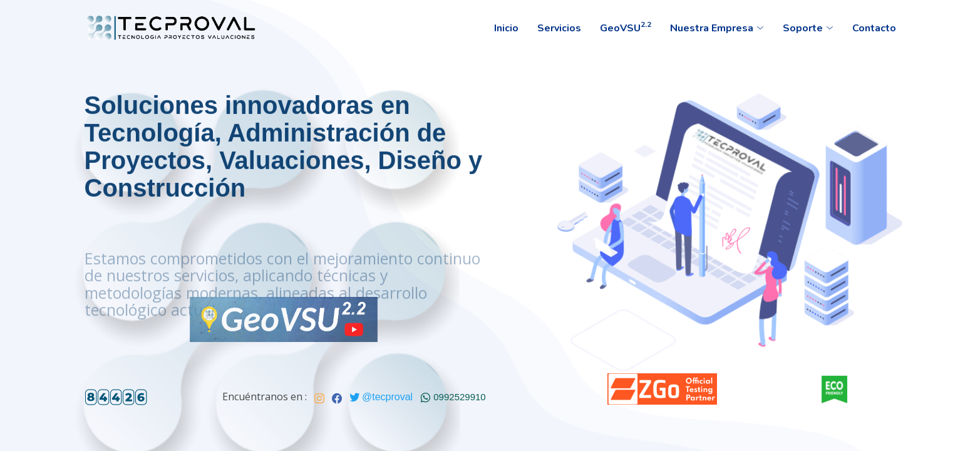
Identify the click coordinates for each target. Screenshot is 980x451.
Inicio (506, 28)
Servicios (559, 28)
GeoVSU (626, 27)
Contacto (874, 28)
